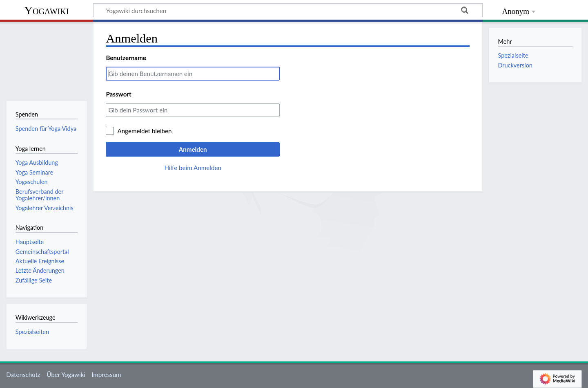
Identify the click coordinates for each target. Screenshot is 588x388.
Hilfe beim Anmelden (193, 168)
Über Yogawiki (66, 375)
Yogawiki (47, 10)
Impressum (106, 375)
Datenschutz (23, 375)
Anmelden (193, 149)
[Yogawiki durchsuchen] (288, 10)
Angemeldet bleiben (144, 131)
